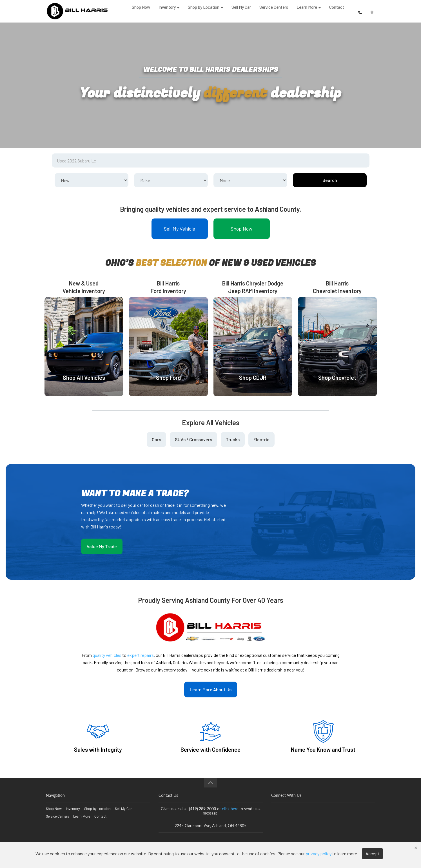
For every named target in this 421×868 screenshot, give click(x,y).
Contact (337, 11)
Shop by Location (205, 11)
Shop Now (141, 11)
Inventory (169, 11)
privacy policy (318, 854)
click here (230, 809)
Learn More (309, 11)
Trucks (233, 439)
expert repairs (141, 655)
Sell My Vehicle (180, 229)
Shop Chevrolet (337, 378)
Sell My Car (241, 11)
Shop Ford (168, 378)
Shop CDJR (253, 378)
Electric (261, 439)
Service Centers (274, 11)
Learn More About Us (211, 689)
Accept (372, 854)
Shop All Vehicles (84, 378)
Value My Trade (102, 546)
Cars (156, 439)
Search (330, 180)
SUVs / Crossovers (193, 439)
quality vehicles (107, 655)
